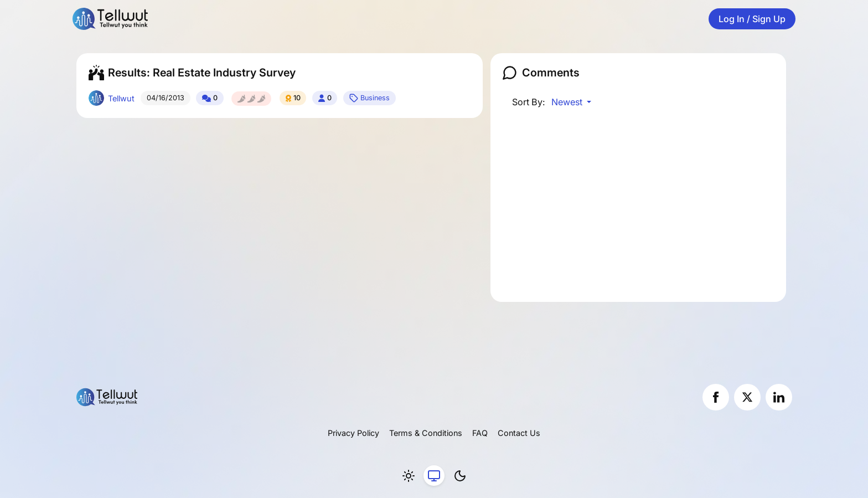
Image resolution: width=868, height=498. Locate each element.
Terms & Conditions (426, 433)
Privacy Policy (353, 433)
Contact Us (519, 433)
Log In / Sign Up (752, 19)
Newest (568, 102)
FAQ (480, 433)
